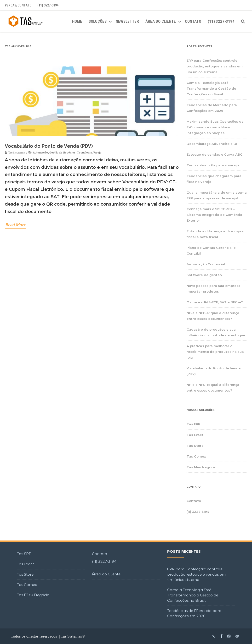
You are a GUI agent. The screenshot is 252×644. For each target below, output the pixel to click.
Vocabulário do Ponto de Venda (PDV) (49, 147)
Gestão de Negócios (62, 153)
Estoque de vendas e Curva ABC (215, 154)
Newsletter (127, 21)
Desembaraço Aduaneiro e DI (212, 144)
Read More (16, 225)
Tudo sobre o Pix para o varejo (213, 165)
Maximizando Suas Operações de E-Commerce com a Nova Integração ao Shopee (215, 127)
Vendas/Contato (18, 5)
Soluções (98, 21)
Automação (40, 153)
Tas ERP (193, 424)
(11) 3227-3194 (48, 5)
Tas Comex (196, 456)
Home (77, 21)
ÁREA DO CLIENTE (161, 21)
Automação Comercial (206, 264)
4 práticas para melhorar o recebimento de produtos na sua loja (215, 352)
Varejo (97, 153)
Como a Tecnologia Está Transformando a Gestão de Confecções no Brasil (211, 88)
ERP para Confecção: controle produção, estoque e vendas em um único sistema (215, 66)
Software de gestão (204, 275)
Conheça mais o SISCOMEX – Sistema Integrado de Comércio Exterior (214, 215)
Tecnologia (84, 153)
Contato (193, 21)
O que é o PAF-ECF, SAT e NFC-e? (215, 302)
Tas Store (195, 446)
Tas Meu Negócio (201, 467)
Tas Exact (195, 435)
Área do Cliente (106, 574)
